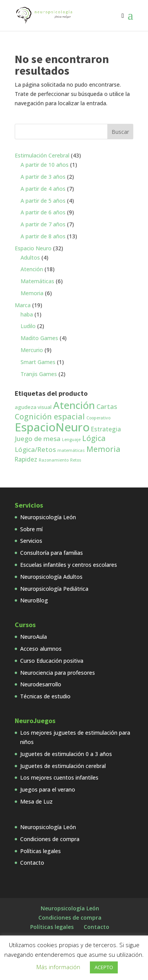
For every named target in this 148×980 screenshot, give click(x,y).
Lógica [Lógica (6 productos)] (94, 438)
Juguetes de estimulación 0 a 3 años (66, 754)
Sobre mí (31, 529)
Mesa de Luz (36, 801)
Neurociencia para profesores (58, 673)
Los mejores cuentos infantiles (59, 777)
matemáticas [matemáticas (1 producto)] (71, 450)
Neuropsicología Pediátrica (54, 589)
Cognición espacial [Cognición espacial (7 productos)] (50, 416)
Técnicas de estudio (45, 696)
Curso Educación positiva (52, 661)
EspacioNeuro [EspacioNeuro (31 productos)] (52, 427)
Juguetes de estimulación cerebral (63, 766)
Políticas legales (40, 851)
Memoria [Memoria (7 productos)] (103, 449)
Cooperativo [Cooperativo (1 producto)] (98, 418)
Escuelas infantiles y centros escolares (69, 565)
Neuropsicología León (48, 517)
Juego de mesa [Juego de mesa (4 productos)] (38, 439)
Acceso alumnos (41, 649)
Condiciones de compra (50, 839)
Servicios (31, 541)
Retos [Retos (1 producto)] (76, 460)
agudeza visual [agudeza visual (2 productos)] (33, 407)
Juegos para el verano (48, 789)
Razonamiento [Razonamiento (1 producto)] (54, 460)
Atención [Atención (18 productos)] (74, 405)
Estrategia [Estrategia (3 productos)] (106, 429)
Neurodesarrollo (41, 684)
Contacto (32, 863)
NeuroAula (34, 637)
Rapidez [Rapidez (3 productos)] (26, 459)
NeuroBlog (34, 600)
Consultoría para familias (52, 553)
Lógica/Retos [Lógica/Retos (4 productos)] (35, 449)
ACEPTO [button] (104, 967)
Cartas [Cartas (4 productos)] (107, 406)
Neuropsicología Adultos (51, 577)
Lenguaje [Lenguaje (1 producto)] (71, 440)
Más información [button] (58, 967)
